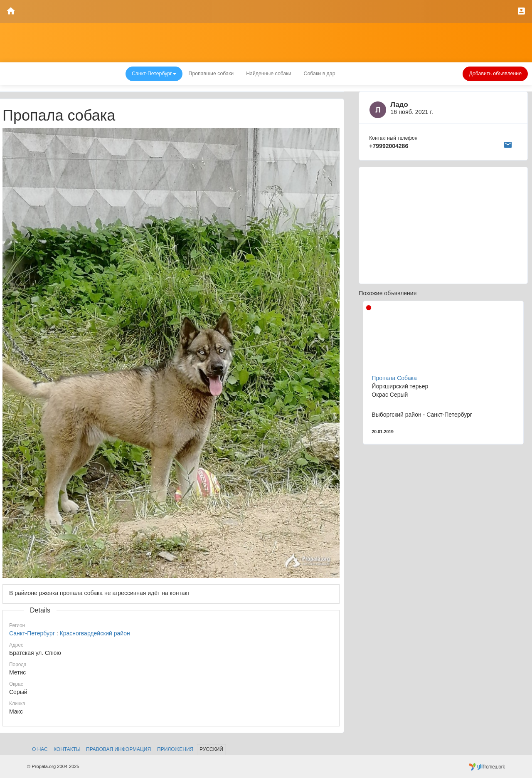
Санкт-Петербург (32, 633)
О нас (40, 749)
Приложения (175, 749)
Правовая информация (118, 749)
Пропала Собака (394, 378)
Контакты (67, 749)
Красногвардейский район (95, 633)
